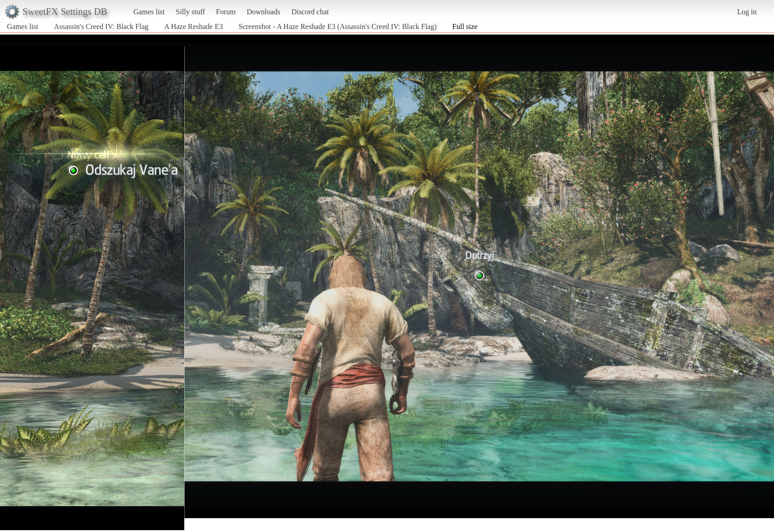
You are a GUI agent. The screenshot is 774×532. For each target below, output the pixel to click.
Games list (149, 12)
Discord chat (310, 12)
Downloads (263, 12)
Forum (226, 12)
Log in (747, 12)
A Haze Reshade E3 (193, 26)
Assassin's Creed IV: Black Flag (101, 26)
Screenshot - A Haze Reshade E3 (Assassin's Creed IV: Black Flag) (338, 26)
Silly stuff (191, 12)
